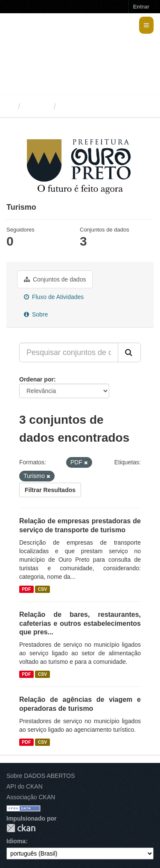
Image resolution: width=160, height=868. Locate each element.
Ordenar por (36, 379)
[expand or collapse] (146, 25)
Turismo (75, 106)
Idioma (16, 841)
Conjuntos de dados (55, 279)
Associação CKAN (31, 797)
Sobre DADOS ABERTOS (41, 776)
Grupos (37, 106)
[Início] (10, 106)
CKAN (21, 828)
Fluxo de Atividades (54, 297)
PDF (26, 589)
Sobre (36, 314)
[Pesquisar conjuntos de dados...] (69, 352)
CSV (43, 589)
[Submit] (129, 352)
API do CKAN (25, 786)
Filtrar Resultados (50, 490)
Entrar (141, 7)
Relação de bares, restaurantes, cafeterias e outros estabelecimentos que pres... (80, 623)
